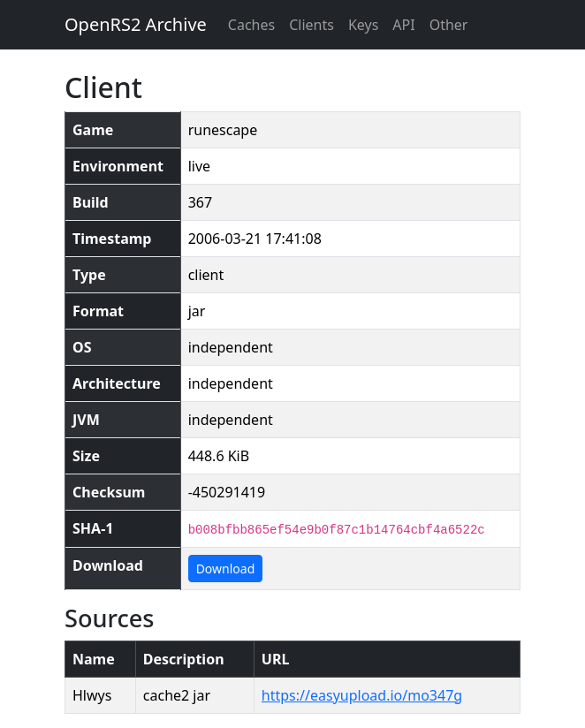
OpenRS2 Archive (136, 24)
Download (226, 569)
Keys (363, 25)
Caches (251, 25)
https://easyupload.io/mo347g (362, 695)
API (403, 25)
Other (449, 25)
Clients (311, 25)
